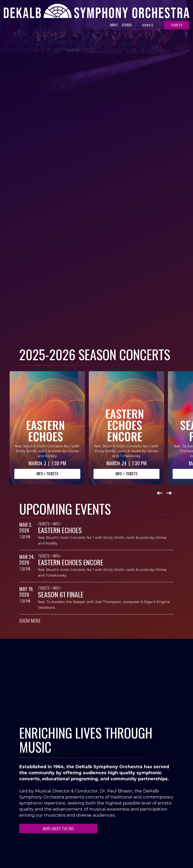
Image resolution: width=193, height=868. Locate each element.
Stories (127, 25)
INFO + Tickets (47, 474)
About (114, 25)
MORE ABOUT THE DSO (58, 829)
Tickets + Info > (50, 524)
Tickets (177, 25)
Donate (148, 25)
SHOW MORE (30, 621)
